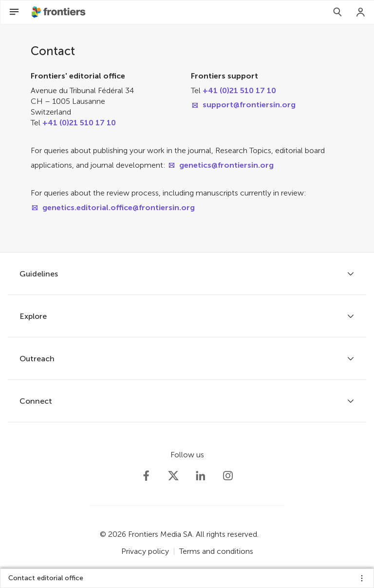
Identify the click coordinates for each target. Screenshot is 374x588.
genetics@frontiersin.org (226, 165)
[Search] (337, 12)
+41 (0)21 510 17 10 (79, 123)
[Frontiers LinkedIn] (201, 476)
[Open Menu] (14, 12)
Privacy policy (145, 551)
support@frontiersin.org (249, 105)
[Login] (361, 12)
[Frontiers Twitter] (173, 476)
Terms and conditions (216, 551)
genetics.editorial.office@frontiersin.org (119, 207)
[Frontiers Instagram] (228, 476)
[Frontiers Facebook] (146, 476)
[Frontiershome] (59, 12)
